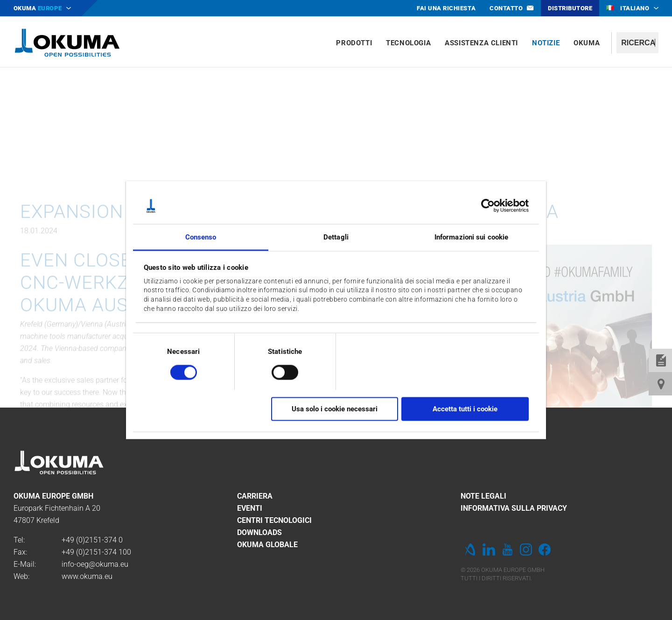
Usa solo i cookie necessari (335, 409)
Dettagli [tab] (336, 237)
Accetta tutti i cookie (465, 409)
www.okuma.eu (87, 576)
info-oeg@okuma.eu (95, 564)
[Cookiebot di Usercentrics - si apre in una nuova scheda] (488, 206)
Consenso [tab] (201, 237)
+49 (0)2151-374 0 (92, 540)
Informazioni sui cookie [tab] (471, 237)
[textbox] (637, 43)
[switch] (277, 371)
